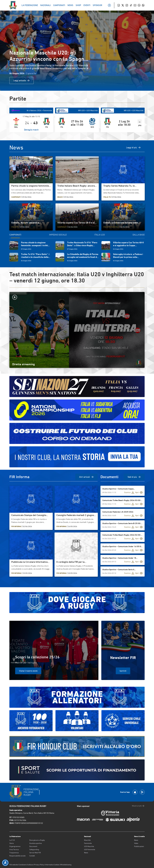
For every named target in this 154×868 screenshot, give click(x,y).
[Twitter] (123, 5)
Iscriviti (123, 671)
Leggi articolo (22, 80)
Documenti (33, 846)
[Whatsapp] (143, 5)
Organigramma (15, 846)
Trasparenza (14, 853)
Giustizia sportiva (36, 843)
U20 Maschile (89, 846)
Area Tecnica (14, 849)
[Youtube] (135, 5)
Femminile (88, 843)
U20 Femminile (90, 849)
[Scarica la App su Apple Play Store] (135, 792)
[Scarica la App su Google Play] (142, 792)
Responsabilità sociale (17, 856)
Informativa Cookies (52, 865)
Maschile (87, 840)
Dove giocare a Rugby (37, 840)
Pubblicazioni (139, 846)
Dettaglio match (31, 130)
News (86, 853)
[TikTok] (131, 5)
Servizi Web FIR (35, 853)
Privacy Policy (39, 865)
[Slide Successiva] (17, 46)
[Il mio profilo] (109, 5)
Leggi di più (133, 148)
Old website (14, 865)
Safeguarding (34, 849)
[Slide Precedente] (11, 46)
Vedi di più (134, 477)
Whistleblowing (66, 865)
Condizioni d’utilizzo (26, 865)
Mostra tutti (138, 806)
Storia (11, 843)
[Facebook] (119, 5)
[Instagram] (127, 5)
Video (136, 843)
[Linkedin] (139, 5)
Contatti (32, 856)
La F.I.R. (12, 840)
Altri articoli (86, 477)
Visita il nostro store (28, 671)
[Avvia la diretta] (77, 297)
